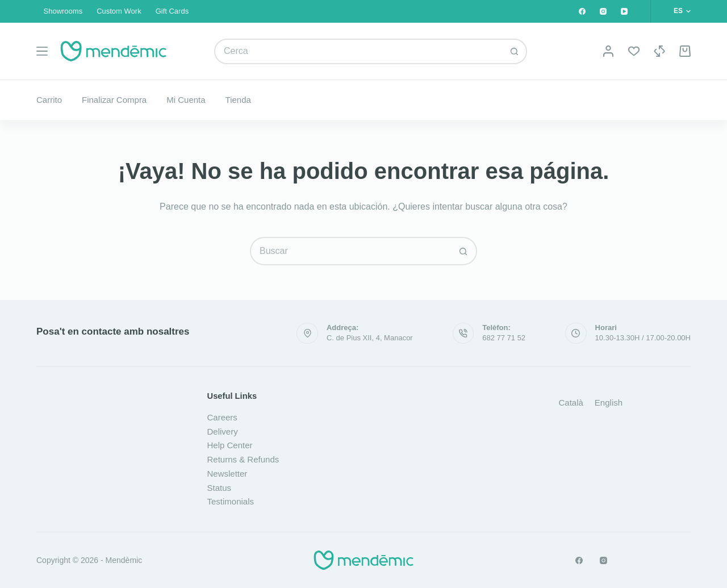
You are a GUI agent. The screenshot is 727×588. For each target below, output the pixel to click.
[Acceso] (608, 51)
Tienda (238, 100)
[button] (682, 11)
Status (220, 488)
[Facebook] (582, 11)
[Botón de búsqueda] (514, 51)
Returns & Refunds (243, 459)
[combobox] (359, 51)
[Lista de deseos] (634, 51)
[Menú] (42, 51)
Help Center (230, 445)
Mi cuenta (186, 100)
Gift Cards (172, 11)
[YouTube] (624, 11)
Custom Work (119, 11)
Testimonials (231, 501)
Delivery (223, 431)
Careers (222, 417)
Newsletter (227, 474)
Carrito (49, 100)
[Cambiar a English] (609, 402)
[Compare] (659, 51)
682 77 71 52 (504, 338)
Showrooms (63, 11)
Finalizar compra (114, 100)
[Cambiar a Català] (571, 402)
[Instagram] (603, 11)
